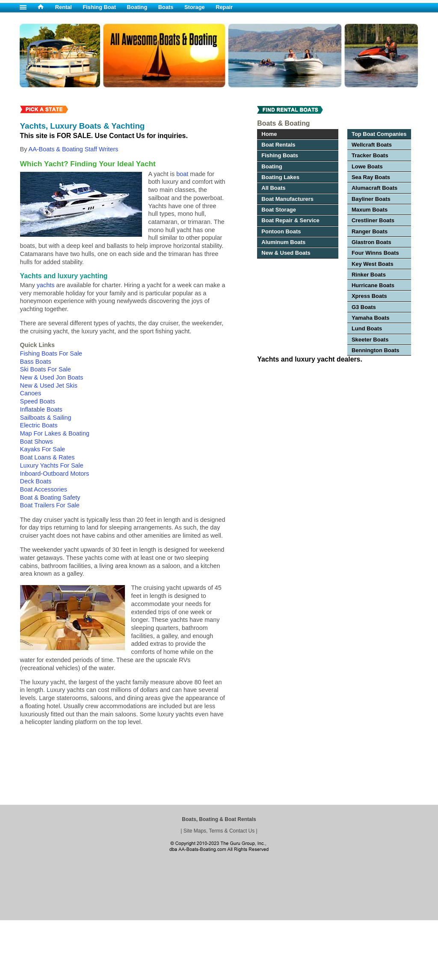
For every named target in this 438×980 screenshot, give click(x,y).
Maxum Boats (370, 210)
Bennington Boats (376, 350)
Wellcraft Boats (372, 145)
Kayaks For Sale (43, 449)
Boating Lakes (280, 177)
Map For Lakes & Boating (55, 433)
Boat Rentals (278, 145)
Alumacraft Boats (374, 188)
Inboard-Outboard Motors (55, 474)
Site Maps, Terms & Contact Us (219, 831)
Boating (137, 7)
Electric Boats (39, 425)
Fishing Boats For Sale (51, 353)
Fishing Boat (100, 7)
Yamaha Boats (371, 318)
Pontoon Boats (281, 231)
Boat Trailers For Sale (50, 505)
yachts (46, 285)
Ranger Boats (370, 231)
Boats (166, 7)
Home (269, 134)
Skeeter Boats (370, 340)
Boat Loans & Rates (47, 457)
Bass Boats (36, 362)
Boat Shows (37, 441)
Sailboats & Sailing (46, 418)
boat (182, 174)
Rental (64, 7)
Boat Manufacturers (287, 199)
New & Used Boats (286, 253)
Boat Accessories (44, 489)
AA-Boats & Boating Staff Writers (74, 149)
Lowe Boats (367, 166)
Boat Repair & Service (290, 220)
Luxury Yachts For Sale (52, 465)
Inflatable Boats (41, 409)
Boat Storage (279, 210)
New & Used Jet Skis (49, 386)
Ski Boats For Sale (46, 369)
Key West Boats (373, 264)
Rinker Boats (369, 275)
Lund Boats (367, 328)
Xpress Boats (369, 296)
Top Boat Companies (379, 134)
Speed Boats (38, 401)
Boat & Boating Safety (50, 497)
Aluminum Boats (283, 242)
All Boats (273, 188)
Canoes (31, 393)
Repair (224, 7)
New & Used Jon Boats (52, 377)
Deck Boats (36, 481)
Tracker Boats (370, 155)
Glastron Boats (371, 242)
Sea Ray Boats (371, 177)
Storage (195, 7)
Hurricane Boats (373, 285)
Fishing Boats (280, 155)
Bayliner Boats (371, 199)
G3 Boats (364, 307)
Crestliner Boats (373, 220)
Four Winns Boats (375, 253)
